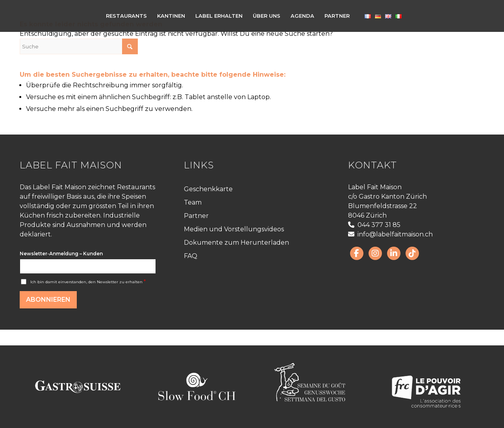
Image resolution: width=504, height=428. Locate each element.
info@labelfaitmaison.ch (390, 234)
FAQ (191, 256)
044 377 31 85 (374, 225)
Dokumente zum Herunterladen (236, 243)
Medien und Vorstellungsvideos (234, 229)
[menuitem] (126, 16)
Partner (196, 216)
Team (193, 202)
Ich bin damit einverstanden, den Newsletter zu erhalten (88, 282)
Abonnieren (48, 300)
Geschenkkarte (208, 189)
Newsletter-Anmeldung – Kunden (61, 254)
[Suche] (79, 46)
